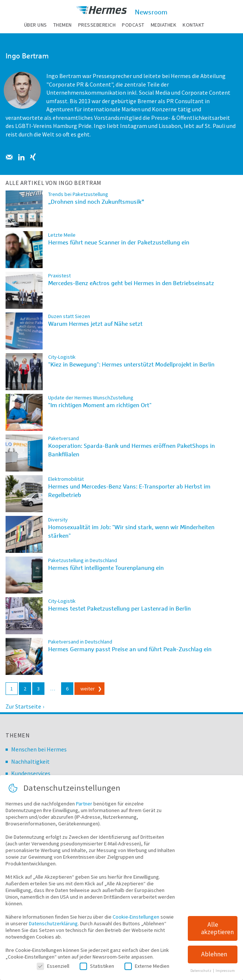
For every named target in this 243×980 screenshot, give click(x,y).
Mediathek (164, 25)
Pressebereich (97, 25)
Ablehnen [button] (214, 959)
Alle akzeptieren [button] (217, 932)
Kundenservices (31, 773)
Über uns (36, 25)
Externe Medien (147, 970)
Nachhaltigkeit (30, 761)
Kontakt (194, 25)
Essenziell (53, 970)
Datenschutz (201, 975)
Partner (84, 808)
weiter (88, 689)
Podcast (133, 25)
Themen (63, 25)
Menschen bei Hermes (39, 749)
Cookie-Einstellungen (136, 921)
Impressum (225, 975)
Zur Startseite (23, 706)
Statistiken (97, 970)
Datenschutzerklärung (53, 927)
